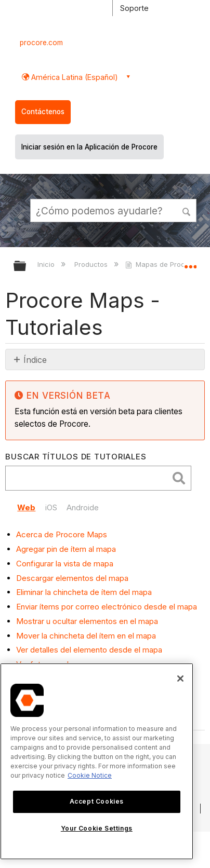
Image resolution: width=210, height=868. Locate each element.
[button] (187, 210)
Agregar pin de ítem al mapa (66, 549)
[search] (89, 478)
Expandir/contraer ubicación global (190, 263)
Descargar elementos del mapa (72, 578)
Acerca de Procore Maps (62, 534)
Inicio (47, 264)
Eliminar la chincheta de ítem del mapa (84, 592)
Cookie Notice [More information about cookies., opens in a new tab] (90, 775)
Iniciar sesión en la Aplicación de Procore (89, 147)
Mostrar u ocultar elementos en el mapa (87, 621)
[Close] (180, 679)
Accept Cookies (97, 801)
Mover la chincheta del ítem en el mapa (86, 636)
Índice (35, 360)
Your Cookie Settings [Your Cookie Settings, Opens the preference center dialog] (97, 828)
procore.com (41, 43)
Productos (92, 264)
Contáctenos (43, 112)
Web (26, 507)
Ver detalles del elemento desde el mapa (89, 650)
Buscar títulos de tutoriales (76, 457)
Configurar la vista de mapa (65, 564)
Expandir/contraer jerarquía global (27, 267)
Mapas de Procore (162, 264)
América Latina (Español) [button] (74, 77)
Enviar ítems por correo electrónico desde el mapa (107, 607)
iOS (51, 507)
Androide (83, 507)
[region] (97, 761)
